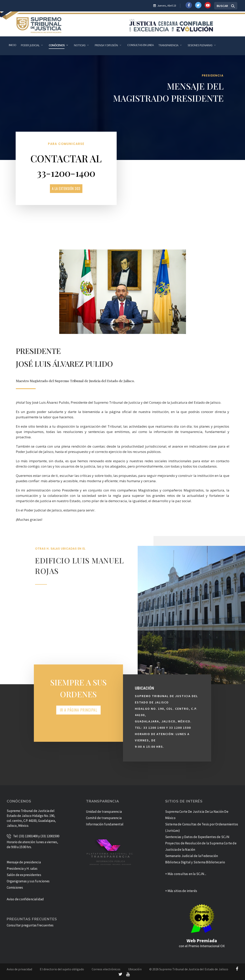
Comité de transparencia (104, 818)
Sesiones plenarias (200, 45)
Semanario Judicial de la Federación (192, 856)
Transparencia (168, 45)
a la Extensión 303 (66, 189)
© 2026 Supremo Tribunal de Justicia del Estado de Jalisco (189, 969)
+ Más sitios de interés (181, 891)
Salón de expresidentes (24, 875)
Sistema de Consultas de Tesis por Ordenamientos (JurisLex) (202, 827)
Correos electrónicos (106, 969)
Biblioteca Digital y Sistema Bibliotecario (195, 862)
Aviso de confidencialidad (25, 899)
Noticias (80, 45)
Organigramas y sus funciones (28, 881)
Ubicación (135, 969)
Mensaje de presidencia (24, 862)
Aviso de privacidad (20, 969)
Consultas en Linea (140, 45)
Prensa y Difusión (106, 45)
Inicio (12, 45)
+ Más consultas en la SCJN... (186, 874)
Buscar (222, 6)
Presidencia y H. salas (22, 868)
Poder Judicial (30, 45)
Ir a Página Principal (79, 710)
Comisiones (15, 887)
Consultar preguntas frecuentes (30, 925)
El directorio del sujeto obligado (62, 969)
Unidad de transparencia (104, 812)
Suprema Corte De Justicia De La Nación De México (197, 815)
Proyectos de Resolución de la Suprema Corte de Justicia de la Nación (201, 846)
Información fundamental (105, 824)
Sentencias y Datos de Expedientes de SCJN (197, 837)
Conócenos (57, 45)
